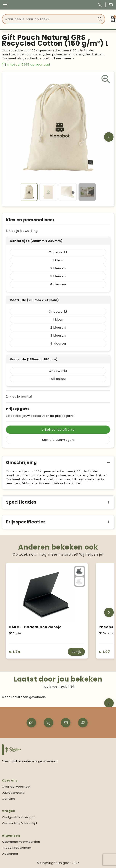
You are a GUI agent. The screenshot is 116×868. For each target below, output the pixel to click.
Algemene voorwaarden (21, 842)
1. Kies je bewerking (22, 231)
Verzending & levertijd (19, 823)
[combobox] (49, 19)
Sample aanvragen (58, 440)
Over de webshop (16, 787)
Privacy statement (17, 848)
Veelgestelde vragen (19, 817)
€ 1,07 (104, 652)
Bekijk (76, 652)
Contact (9, 799)
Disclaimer (10, 854)
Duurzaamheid (13, 793)
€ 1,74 (15, 652)
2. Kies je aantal (19, 396)
